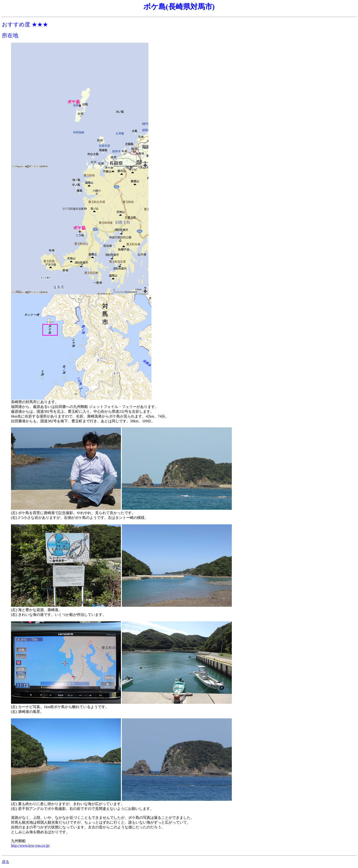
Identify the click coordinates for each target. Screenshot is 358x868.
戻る (5, 862)
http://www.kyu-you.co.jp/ (30, 845)
